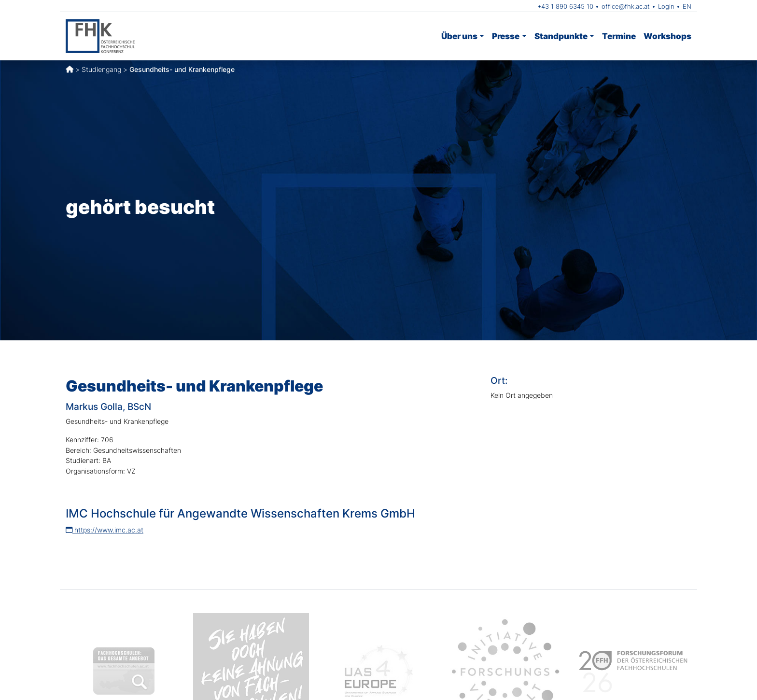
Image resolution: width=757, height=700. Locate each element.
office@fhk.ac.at (626, 6)
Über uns (459, 36)
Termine (619, 36)
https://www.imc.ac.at (105, 530)
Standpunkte (561, 36)
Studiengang (101, 69)
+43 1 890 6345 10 (565, 6)
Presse (506, 36)
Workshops (667, 36)
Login (666, 6)
